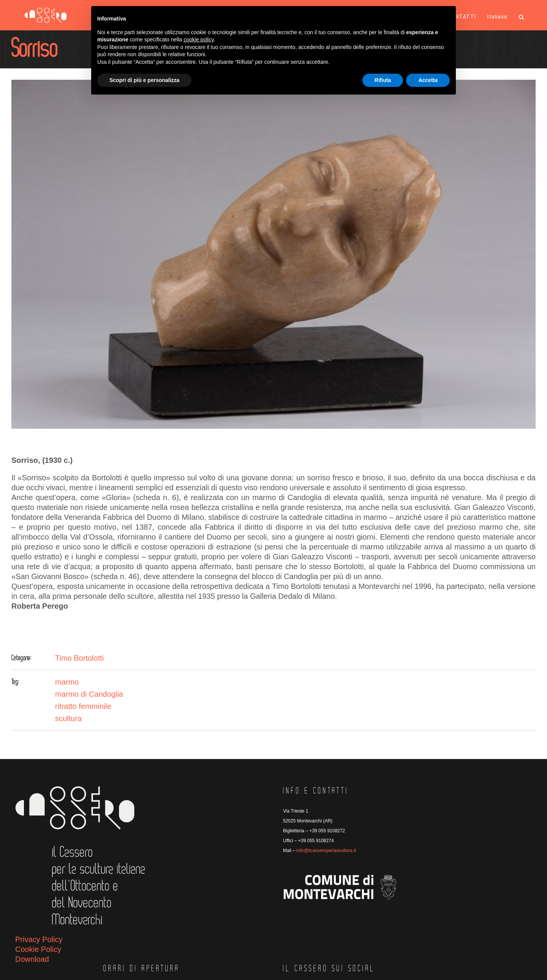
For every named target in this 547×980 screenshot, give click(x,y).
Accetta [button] (428, 80)
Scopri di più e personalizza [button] (144, 80)
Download (32, 959)
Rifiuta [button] (383, 80)
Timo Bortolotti (79, 658)
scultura (68, 718)
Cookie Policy (38, 949)
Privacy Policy (39, 939)
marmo (67, 682)
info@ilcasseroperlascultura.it (326, 851)
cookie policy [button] (198, 39)
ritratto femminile (83, 706)
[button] (522, 17)
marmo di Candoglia (89, 694)
